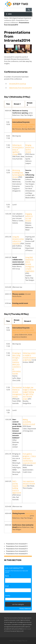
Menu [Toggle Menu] (9, 14)
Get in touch (27, 629)
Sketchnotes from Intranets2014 (20, 88)
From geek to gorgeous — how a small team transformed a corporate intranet (29, 458)
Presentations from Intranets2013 (17, 549)
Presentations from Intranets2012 (17, 546)
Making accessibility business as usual (29, 422)
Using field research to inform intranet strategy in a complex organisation (30, 264)
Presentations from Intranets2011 (17, 544)
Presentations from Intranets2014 (17, 551)
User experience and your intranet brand (29, 484)
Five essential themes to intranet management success (17, 392)
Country (8, 595)
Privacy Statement (25, 608)
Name (8, 576)
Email (8, 586)
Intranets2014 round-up (18, 84)
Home (6, 18)
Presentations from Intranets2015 (17, 554)
